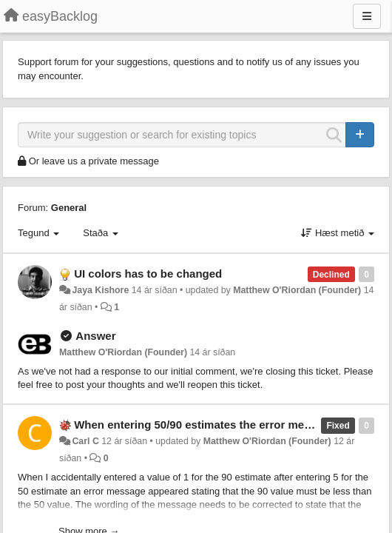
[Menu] (367, 16)
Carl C (85, 441)
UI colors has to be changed (148, 274)
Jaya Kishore (100, 290)
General (69, 208)
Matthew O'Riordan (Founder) (297, 290)
